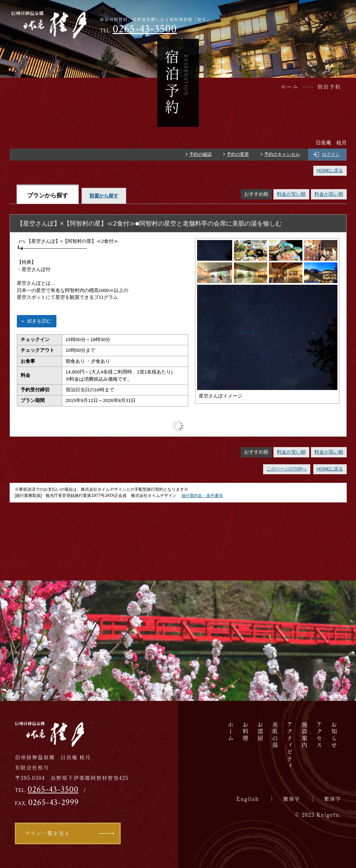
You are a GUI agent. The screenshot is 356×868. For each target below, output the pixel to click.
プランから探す (48, 196)
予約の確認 (200, 154)
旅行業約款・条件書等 (202, 496)
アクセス (319, 735)
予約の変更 (238, 154)
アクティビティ (290, 745)
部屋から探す (104, 196)
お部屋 (260, 732)
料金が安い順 (291, 194)
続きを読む (39, 321)
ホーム (231, 732)
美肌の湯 (275, 735)
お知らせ (334, 735)
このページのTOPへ (287, 469)
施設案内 (305, 735)
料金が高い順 (329, 194)
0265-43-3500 (145, 29)
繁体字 (333, 799)
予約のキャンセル (282, 154)
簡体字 (292, 799)
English (248, 799)
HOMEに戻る (330, 171)
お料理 (245, 732)
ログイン (331, 154)
